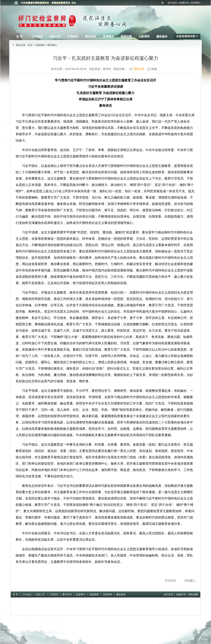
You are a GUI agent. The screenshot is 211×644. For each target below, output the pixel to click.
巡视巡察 (126, 36)
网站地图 (193, 595)
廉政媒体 (162, 36)
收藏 (154, 69)
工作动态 (37, 36)
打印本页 (170, 581)
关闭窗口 (190, 581)
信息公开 (55, 36)
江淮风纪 (73, 36)
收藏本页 (184, 3)
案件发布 (91, 36)
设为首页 (172, 3)
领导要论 (52, 45)
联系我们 (196, 3)
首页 (30, 45)
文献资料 (144, 36)
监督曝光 (108, 36)
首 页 (19, 36)
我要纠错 (139, 69)
